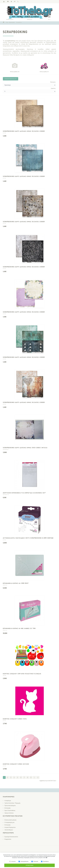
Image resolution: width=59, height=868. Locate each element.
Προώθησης (46, 862)
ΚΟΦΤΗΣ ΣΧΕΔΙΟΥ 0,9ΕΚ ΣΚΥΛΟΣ (16, 764)
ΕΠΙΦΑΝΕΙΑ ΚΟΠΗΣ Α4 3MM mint (16, 583)
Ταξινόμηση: (53, 82)
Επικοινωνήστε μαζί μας (10, 820)
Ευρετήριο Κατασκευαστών (11, 837)
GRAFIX (5, 585)
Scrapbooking (19, 22)
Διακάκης (6, 449)
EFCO (4, 133)
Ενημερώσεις (8, 839)
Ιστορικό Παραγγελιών (10, 827)
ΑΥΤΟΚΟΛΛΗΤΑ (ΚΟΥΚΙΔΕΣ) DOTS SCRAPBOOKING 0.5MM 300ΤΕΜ (28, 538)
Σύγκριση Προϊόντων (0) (11, 79)
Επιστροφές (8, 808)
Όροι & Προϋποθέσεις (10, 810)
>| (38, 777)
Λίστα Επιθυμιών (9, 830)
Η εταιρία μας (8, 801)
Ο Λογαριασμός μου (9, 822)
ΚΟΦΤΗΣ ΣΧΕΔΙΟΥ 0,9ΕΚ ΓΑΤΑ (15, 719)
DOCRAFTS (6, 495)
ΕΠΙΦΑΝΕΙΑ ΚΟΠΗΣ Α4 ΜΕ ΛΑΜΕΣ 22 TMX (19, 628)
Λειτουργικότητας (24, 862)
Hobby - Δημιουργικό (10, 22)
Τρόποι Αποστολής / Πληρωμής (12, 803)
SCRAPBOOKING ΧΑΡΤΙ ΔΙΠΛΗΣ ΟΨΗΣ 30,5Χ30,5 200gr (24, 131)
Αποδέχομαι (29, 866)
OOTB (4, 676)
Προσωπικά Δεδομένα (10, 806)
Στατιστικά (36, 862)
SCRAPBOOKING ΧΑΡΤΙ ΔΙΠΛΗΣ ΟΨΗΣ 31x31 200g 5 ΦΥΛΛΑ (25, 448)
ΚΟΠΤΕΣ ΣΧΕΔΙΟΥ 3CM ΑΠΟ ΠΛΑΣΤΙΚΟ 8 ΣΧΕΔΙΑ (22, 674)
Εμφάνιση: (53, 88)
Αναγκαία (13, 862)
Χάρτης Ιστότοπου (9, 813)
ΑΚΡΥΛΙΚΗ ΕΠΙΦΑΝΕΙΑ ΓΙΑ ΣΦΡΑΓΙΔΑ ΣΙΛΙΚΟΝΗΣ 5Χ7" (24, 493)
